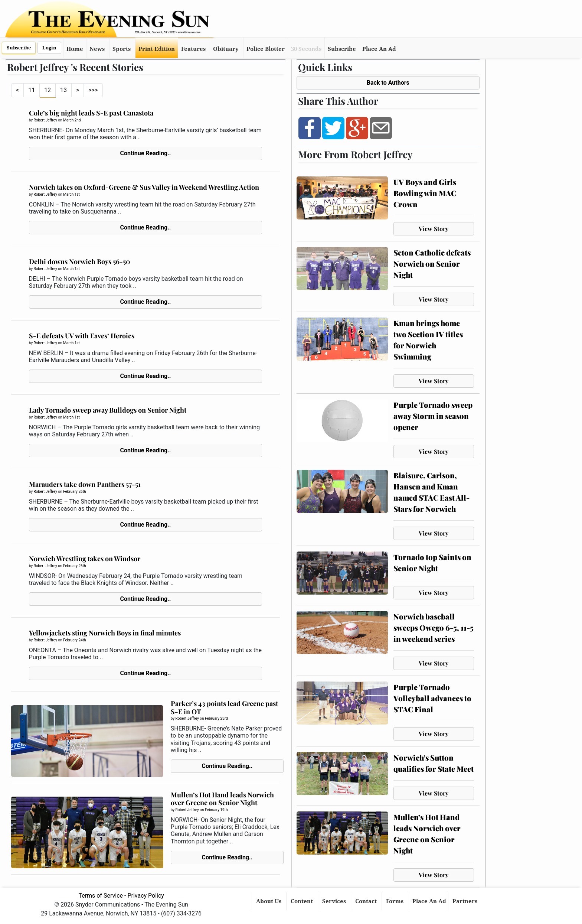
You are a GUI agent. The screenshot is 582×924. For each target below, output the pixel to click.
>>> (93, 90)
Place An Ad (379, 49)
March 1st (71, 194)
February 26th (74, 492)
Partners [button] (466, 901)
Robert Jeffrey (45, 120)
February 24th (74, 640)
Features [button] (193, 49)
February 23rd (216, 718)
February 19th (216, 810)
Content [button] (303, 901)
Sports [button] (122, 49)
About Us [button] (269, 901)
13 (63, 90)
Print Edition (157, 49)
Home (75, 49)
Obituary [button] (226, 49)
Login (49, 48)
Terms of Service (101, 896)
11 (32, 90)
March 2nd (72, 120)
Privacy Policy (146, 896)
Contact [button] (367, 901)
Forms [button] (395, 901)
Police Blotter (266, 49)
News (97, 49)
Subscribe (19, 48)
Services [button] (335, 901)
